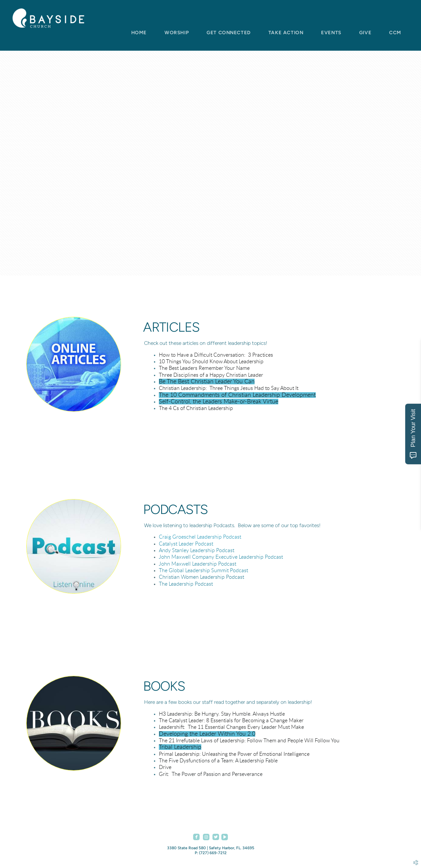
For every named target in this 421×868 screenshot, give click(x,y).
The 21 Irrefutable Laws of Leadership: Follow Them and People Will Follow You (249, 741)
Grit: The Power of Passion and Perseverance (211, 774)
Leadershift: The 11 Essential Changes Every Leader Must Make (231, 727)
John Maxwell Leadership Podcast (198, 564)
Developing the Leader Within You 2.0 (207, 734)
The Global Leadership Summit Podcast (203, 571)
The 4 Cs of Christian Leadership (196, 408)
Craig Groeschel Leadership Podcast (200, 537)
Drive (165, 767)
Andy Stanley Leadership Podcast (197, 550)
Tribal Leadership (180, 747)
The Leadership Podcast (186, 584)
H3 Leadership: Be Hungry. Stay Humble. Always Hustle (222, 714)
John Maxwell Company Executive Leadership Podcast (221, 557)
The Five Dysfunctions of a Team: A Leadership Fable (218, 761)
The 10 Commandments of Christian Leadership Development (237, 395)
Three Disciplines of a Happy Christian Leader (211, 375)
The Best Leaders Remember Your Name (204, 368)
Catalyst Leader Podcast (186, 544)
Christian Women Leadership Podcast (201, 577)
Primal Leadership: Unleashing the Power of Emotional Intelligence (234, 754)
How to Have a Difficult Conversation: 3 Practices (216, 355)
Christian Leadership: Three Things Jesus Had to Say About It (229, 388)
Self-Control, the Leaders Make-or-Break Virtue (219, 402)
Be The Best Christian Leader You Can (207, 382)
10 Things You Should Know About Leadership (211, 362)
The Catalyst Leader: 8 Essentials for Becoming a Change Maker (231, 721)
